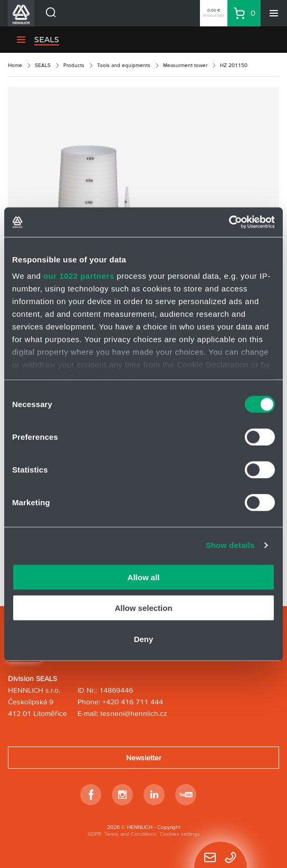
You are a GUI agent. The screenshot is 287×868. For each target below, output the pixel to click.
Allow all (144, 577)
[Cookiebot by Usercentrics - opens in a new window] (229, 222)
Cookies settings (180, 834)
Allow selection (143, 608)
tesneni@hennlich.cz (134, 713)
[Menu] (274, 13)
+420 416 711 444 (133, 702)
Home (15, 65)
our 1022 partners (79, 276)
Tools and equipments (124, 65)
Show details (230, 545)
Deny (144, 639)
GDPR (94, 834)
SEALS (43, 65)
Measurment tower (185, 65)
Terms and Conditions (131, 834)
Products (74, 65)
